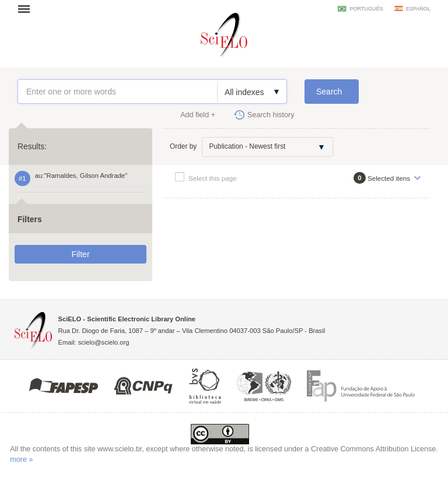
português (366, 9)
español (418, 9)
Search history (271, 115)
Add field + (198, 115)
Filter (80, 254)
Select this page (213, 178)
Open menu (27, 9)
